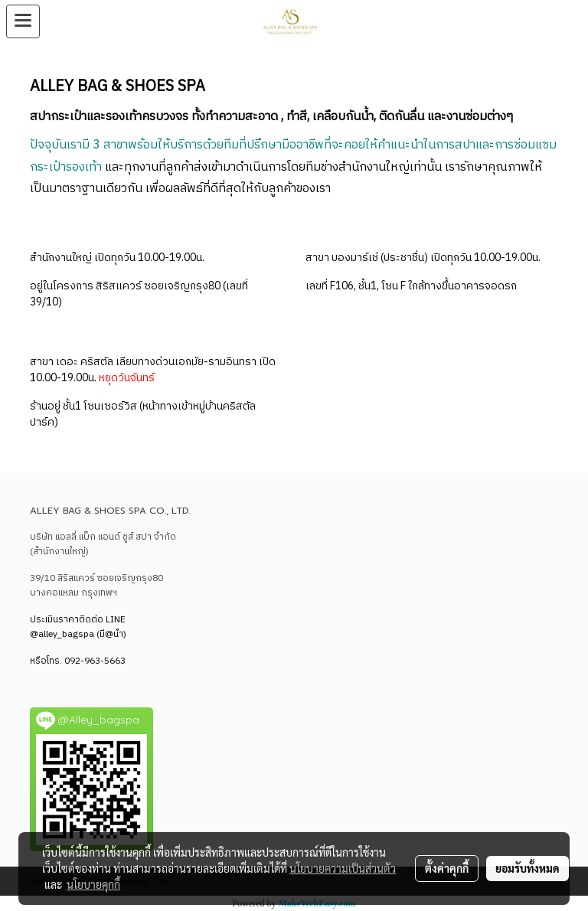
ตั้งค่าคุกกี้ (447, 868)
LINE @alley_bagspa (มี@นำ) (78, 627)
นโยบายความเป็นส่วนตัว (343, 868)
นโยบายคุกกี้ (93, 884)
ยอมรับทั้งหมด (528, 868)
